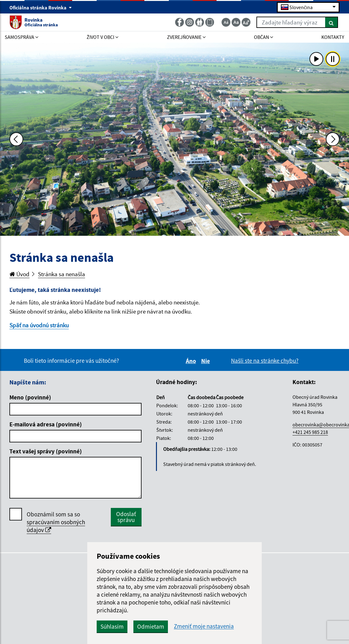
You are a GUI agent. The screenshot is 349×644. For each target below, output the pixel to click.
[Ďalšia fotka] (333, 139)
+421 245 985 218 (310, 432)
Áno (192, 361)
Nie (207, 361)
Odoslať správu (126, 517)
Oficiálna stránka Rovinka (41, 8)
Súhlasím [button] (112, 626)
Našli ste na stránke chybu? (265, 361)
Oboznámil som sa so (56, 522)
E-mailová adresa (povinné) (46, 424)
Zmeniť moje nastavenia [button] (204, 626)
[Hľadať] (332, 22)
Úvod (19, 274)
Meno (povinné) (30, 397)
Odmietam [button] (151, 626)
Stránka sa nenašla (62, 274)
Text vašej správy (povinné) (46, 451)
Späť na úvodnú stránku (39, 325)
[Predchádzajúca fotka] (16, 139)
